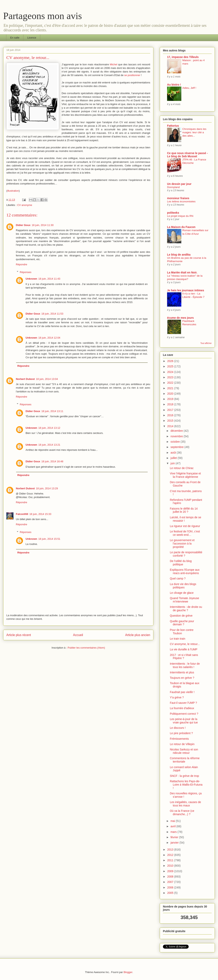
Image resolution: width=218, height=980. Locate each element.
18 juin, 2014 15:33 (40, 514)
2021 (171, 388)
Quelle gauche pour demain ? (182, 623)
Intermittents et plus (182, 672)
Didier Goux (23, 225)
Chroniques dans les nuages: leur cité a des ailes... (194, 132)
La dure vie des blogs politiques (183, 586)
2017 (171, 410)
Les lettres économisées (181, 201)
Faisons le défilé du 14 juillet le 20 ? (184, 510)
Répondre (22, 264)
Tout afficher (206, 343)
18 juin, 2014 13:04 (47, 379)
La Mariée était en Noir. (182, 272)
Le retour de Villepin (182, 744)
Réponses (26, 272)
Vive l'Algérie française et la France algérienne (185, 475)
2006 (171, 887)
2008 (171, 877)
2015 (171, 421)
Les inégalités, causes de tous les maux (185, 804)
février (175, 837)
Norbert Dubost (25, 379)
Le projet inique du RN (180, 216)
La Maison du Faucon (181, 227)
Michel (114, 64)
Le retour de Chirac (182, 468)
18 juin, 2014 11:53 (52, 314)
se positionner (132, 75)
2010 (171, 866)
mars (174, 832)
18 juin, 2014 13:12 (49, 428)
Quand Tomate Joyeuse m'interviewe (185, 600)
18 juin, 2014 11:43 (49, 279)
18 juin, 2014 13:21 (49, 445)
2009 (171, 871)
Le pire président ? (181, 733)
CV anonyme (25, 205)
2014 (171, 426)
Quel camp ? (178, 578)
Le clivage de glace (182, 593)
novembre (177, 436)
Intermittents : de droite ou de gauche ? (186, 609)
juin (173, 463)
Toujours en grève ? (182, 678)
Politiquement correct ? (184, 714)
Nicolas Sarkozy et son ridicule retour (184, 751)
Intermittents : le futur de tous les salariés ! (185, 665)
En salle (15, 38)
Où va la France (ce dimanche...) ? (182, 812)
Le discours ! (178, 728)
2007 (171, 882)
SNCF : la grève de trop (184, 776)
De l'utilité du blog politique (181, 563)
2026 (171, 361)
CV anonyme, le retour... (185, 644)
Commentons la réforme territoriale (185, 760)
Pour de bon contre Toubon (182, 632)
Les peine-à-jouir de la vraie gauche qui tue (184, 721)
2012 (171, 855)
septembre (177, 447)
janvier (175, 843)
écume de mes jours (180, 318)
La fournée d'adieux (182, 708)
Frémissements (179, 739)
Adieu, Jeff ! (189, 88)
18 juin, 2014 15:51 (49, 539)
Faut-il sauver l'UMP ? (183, 703)
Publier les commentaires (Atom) (86, 648)
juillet (174, 458)
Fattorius (173, 126)
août (174, 453)
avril (173, 826)
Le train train (178, 639)
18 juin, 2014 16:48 (52, 461)
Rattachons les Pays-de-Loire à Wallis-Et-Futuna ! (186, 785)
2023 (171, 377)
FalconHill (22, 514)
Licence (32, 38)
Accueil (78, 635)
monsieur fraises (178, 198)
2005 (171, 893)
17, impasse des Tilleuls (183, 57)
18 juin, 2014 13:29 (47, 488)
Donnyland (173, 187)
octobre (175, 442)
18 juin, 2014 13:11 (52, 411)
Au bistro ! (174, 85)
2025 (171, 366)
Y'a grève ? (177, 697)
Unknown (31, 279)
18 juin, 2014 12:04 (49, 338)
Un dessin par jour (179, 184)
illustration (13, 191)
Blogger (128, 972)
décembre (177, 431)
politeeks (173, 213)
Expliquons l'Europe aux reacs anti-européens (185, 571)
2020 (171, 394)
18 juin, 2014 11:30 (43, 225)
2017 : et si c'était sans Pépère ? (184, 657)
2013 (171, 850)
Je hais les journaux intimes (186, 290)
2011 (171, 860)
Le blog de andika (179, 255)
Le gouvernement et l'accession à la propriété (182, 544)
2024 (171, 372)
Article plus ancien (138, 635)
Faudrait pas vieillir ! (182, 692)
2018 (171, 404)
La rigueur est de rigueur (185, 526)
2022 (171, 383)
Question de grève (181, 616)
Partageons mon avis (43, 16)
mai (173, 821)
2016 (171, 415)
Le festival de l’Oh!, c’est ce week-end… (185, 533)
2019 (171, 399)
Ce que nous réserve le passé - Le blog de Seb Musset (187, 155)
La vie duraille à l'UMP (184, 649)
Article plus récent (19, 635)
